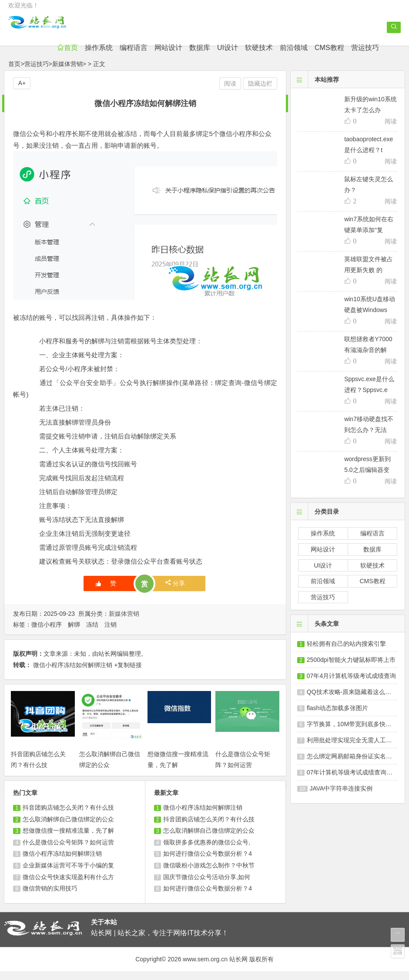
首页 (90, 56)
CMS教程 (352, 56)
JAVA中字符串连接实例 (341, 797)
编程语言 (156, 56)
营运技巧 (388, 56)
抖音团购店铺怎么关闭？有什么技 (68, 816)
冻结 (92, 633)
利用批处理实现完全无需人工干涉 (352, 749)
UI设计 (250, 56)
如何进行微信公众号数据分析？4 (208, 862)
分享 (175, 592)
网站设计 (191, 56)
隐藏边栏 (260, 92)
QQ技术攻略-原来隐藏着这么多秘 (352, 701)
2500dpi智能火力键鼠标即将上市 (351, 668)
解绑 (74, 633)
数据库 (222, 56)
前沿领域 (316, 56)
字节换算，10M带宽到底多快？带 (352, 733)
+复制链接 (128, 673)
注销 (111, 633)
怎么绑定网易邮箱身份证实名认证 (352, 765)
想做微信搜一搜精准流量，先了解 (68, 839)
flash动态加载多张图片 (338, 717)
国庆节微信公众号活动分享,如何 (207, 885)
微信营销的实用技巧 (50, 897)
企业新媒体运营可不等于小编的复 (68, 874)
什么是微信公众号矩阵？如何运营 (68, 851)
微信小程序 (47, 633)
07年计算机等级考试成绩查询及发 (353, 781)
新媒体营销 (67, 73)
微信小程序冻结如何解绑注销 (73, 673)
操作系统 (121, 56)
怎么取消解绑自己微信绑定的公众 (68, 827)
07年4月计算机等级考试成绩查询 (351, 684)
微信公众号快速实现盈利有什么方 (68, 885)
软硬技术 (282, 56)
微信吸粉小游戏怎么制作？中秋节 (209, 874)
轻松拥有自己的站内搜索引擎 (346, 652)
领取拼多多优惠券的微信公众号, (207, 851)
